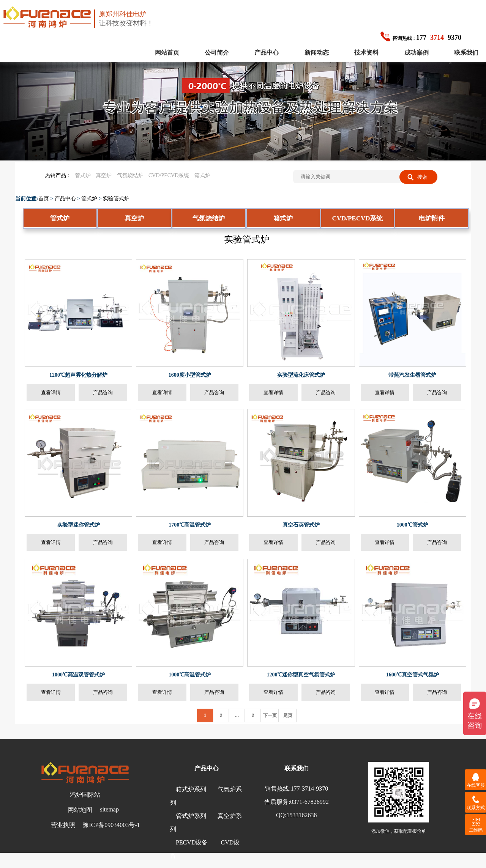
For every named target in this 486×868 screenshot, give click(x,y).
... (237, 715)
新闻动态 (317, 53)
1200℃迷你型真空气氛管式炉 (301, 675)
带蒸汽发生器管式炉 (412, 375)
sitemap (109, 809)
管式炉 (83, 175)
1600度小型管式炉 (190, 375)
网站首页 (167, 53)
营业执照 (63, 825)
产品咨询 (103, 392)
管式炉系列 (191, 816)
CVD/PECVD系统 (169, 175)
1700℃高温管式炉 (190, 525)
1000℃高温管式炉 (190, 675)
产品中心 (267, 53)
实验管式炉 (116, 199)
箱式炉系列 (191, 789)
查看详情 (51, 392)
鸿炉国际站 (85, 795)
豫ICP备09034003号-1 (111, 825)
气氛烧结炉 (130, 175)
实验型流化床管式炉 (301, 375)
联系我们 (466, 53)
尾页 (288, 715)
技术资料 (366, 53)
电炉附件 (432, 218)
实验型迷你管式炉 (79, 525)
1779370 (421, 38)
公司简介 (217, 53)
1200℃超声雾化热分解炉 (78, 375)
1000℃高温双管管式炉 (78, 675)
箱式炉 (202, 175)
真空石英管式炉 (301, 525)
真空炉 (104, 175)
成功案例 (417, 53)
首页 (44, 199)
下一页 (270, 715)
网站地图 (80, 810)
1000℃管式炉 (413, 525)
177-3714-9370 (310, 789)
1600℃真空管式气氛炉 (413, 675)
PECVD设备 (192, 842)
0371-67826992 (309, 802)
